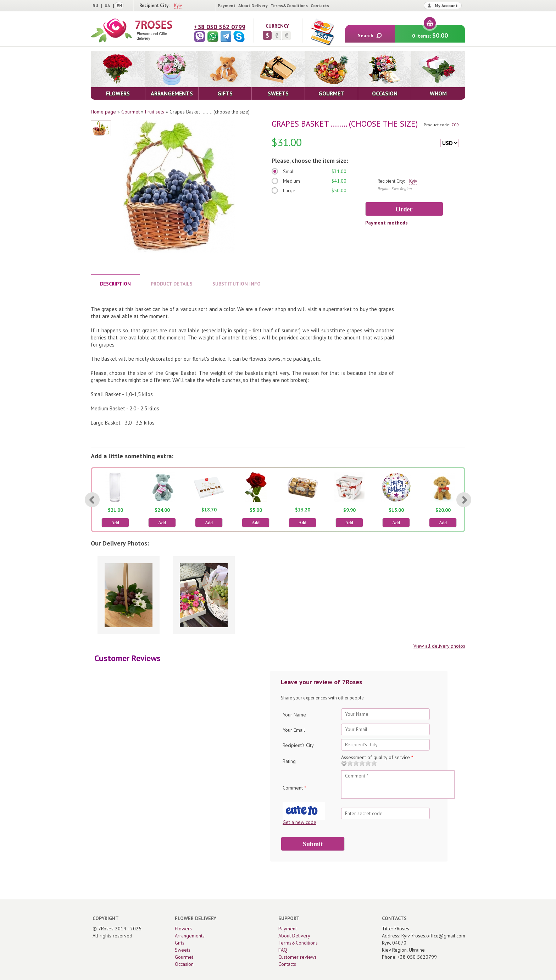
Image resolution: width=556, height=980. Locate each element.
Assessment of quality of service (377, 757)
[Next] (464, 500)
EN (119, 5)
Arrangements (190, 936)
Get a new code (299, 822)
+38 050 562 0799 (220, 27)
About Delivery (253, 5)
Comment (294, 788)
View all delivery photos (439, 646)
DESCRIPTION (115, 284)
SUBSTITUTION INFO (237, 284)
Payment (227, 5)
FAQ (283, 950)
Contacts (320, 5)
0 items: (430, 32)
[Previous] (92, 500)
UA (107, 5)
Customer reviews (298, 957)
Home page (103, 112)
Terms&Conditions (289, 5)
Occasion (184, 964)
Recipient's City (298, 745)
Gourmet (130, 112)
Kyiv (178, 5)
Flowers (183, 929)
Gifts (180, 943)
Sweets (183, 950)
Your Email (294, 730)
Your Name (294, 715)
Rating (289, 761)
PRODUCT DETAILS (172, 284)
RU (95, 5)
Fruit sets (155, 112)
